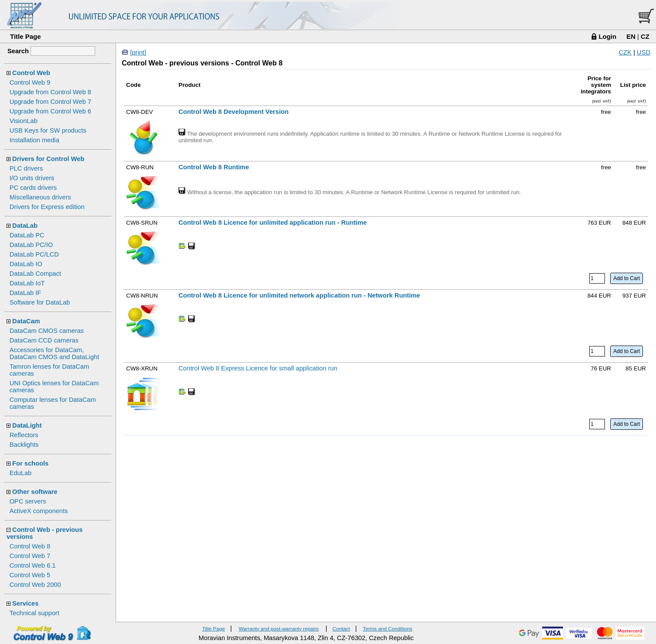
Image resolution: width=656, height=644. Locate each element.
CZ (645, 36)
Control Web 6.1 (33, 565)
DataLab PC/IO (31, 245)
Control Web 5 (30, 575)
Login (607, 36)
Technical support (34, 613)
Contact (341, 629)
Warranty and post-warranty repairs (279, 629)
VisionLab (24, 121)
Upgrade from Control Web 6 (50, 111)
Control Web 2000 (35, 585)
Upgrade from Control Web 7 (50, 102)
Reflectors (24, 435)
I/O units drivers (32, 178)
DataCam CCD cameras (44, 340)
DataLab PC (27, 235)
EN (631, 36)
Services (25, 603)
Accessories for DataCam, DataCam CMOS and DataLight (54, 353)
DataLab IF (26, 293)
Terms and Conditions (387, 629)
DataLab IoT (27, 283)
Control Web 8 (30, 546)
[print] (138, 52)
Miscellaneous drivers (40, 197)
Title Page (26, 36)
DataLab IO (26, 264)
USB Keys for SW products (48, 130)
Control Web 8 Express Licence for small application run (258, 368)
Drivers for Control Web (48, 159)
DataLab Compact (35, 274)
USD (644, 52)
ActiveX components (39, 511)
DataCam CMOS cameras (47, 331)
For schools (30, 463)
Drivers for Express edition (47, 207)
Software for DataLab (40, 302)
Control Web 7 (30, 556)
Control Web (31, 73)
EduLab (21, 473)
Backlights (24, 445)
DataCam (26, 321)
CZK (625, 52)
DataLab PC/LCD (34, 254)
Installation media (34, 140)
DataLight (27, 425)
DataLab (25, 226)
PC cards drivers (33, 188)
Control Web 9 (30, 82)
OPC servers (28, 501)
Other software (35, 492)
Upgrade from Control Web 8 (50, 92)
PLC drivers (26, 168)
